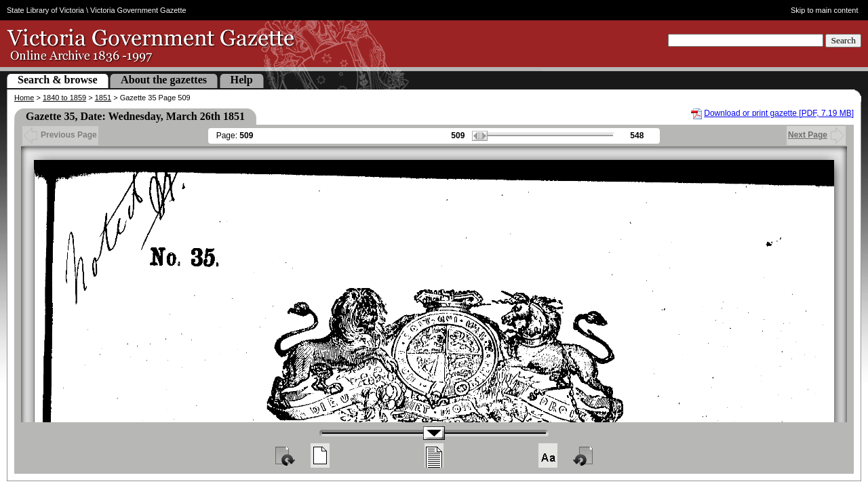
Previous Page (60, 135)
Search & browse (58, 80)
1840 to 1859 (64, 98)
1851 (103, 98)
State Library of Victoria (45, 10)
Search (843, 40)
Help (242, 80)
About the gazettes (164, 80)
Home (24, 98)
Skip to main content (825, 10)
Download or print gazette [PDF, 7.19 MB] (779, 113)
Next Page (816, 135)
